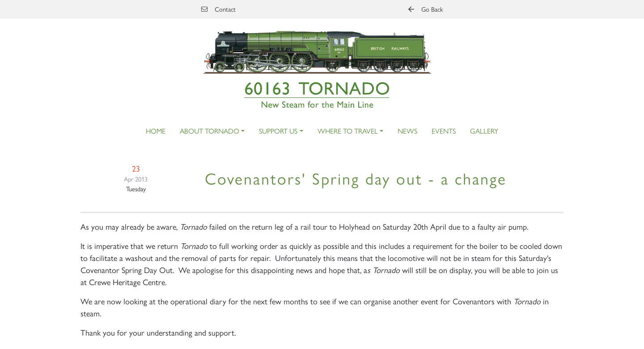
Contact (218, 9)
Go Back (426, 9)
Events (444, 131)
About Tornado (210, 131)
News (407, 131)
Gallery (484, 131)
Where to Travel (348, 131)
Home (156, 131)
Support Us (278, 131)
